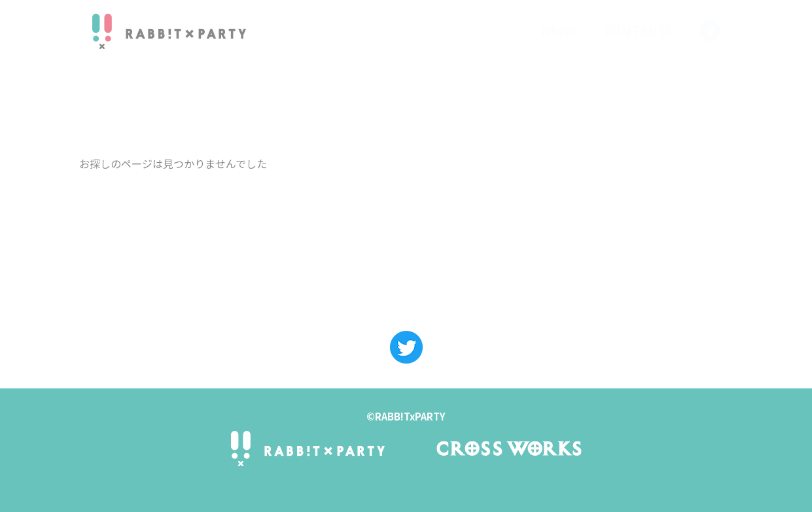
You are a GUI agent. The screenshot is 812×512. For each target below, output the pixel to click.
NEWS (559, 31)
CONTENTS (639, 31)
